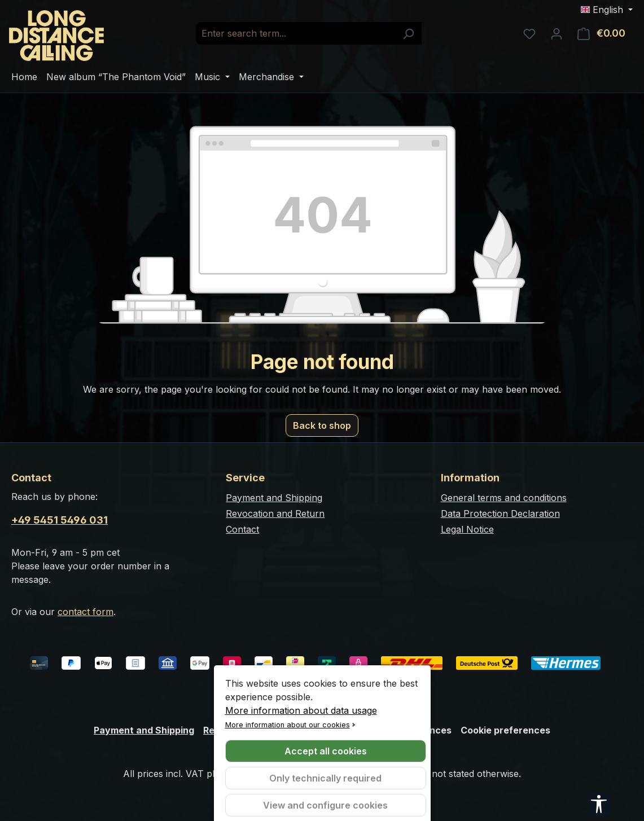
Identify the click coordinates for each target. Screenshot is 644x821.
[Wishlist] (529, 33)
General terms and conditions (504, 498)
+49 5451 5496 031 (60, 520)
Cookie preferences (505, 730)
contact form (86, 612)
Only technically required (325, 778)
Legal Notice (467, 529)
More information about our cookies (288, 725)
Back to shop (322, 425)
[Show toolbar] (599, 804)
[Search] (408, 33)
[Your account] (557, 33)
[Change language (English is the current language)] (607, 10)
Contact (242, 529)
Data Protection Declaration (500, 513)
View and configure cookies (325, 805)
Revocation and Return (275, 513)
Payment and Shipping (274, 498)
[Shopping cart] (601, 33)
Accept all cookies (326, 751)
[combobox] (296, 33)
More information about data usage (301, 710)
